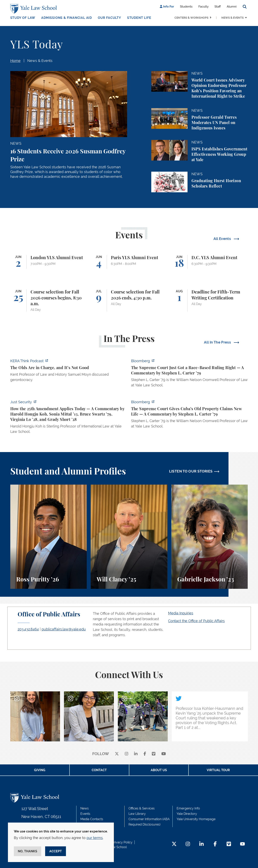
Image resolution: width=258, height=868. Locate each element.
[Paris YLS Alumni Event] (129, 262)
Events (85, 814)
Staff (218, 7)
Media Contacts (92, 819)
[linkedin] (136, 754)
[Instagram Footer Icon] (188, 844)
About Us (159, 770)
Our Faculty (109, 18)
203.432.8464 (28, 629)
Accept (56, 851)
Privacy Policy (122, 842)
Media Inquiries (181, 613)
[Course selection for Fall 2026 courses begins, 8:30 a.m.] (49, 300)
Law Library (137, 814)
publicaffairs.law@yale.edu (64, 629)
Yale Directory (187, 814)
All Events (223, 239)
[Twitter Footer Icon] (174, 844)
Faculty (203, 7)
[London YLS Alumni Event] (49, 262)
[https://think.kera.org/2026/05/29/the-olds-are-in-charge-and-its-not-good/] (69, 371)
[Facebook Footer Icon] (215, 844)
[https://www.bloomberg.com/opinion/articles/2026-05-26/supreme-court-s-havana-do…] (189, 415)
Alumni (232, 7)
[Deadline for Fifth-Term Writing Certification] (210, 300)
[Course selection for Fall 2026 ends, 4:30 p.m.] (129, 300)
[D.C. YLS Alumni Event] (210, 262)
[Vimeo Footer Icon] (229, 844)
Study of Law (23, 18)
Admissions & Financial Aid (67, 18)
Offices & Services (142, 808)
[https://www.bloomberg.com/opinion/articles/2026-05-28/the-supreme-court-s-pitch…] (189, 374)
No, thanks (28, 851)
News (85, 808)
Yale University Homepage (196, 819)
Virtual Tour (218, 770)
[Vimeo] (154, 754)
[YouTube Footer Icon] (242, 844)
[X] (117, 754)
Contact (99, 770)
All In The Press (218, 342)
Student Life (139, 18)
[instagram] (127, 754)
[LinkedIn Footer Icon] (201, 844)
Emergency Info (188, 808)
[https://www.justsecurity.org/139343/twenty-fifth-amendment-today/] (69, 418)
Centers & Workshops (191, 18)
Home (15, 61)
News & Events (233, 18)
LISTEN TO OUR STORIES (191, 471)
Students (186, 7)
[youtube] (164, 754)
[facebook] (145, 754)
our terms (95, 838)
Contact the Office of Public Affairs (196, 621)
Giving (40, 770)
